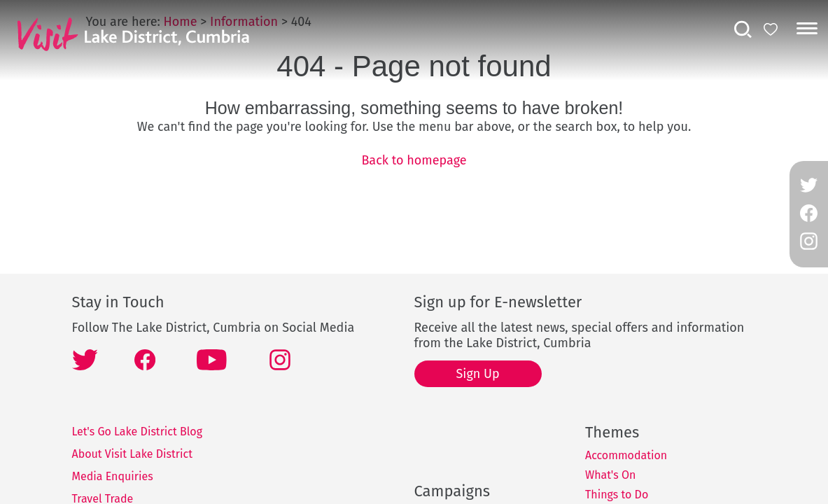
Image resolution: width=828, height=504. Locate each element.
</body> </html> (414, 252)
